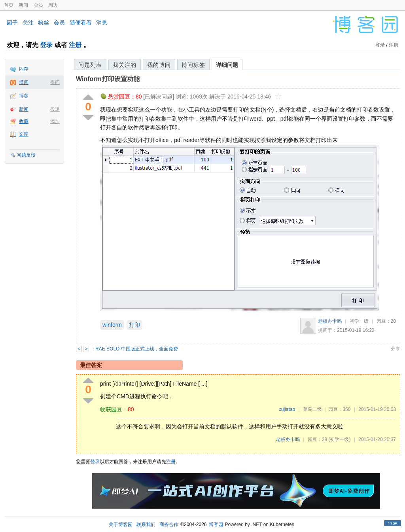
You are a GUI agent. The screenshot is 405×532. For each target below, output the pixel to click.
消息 (102, 23)
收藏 (24, 121)
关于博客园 (121, 524)
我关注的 (125, 65)
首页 (9, 5)
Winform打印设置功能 (108, 79)
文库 (24, 134)
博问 (24, 82)
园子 (12, 23)
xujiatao (287, 409)
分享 (396, 349)
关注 (28, 23)
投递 (55, 109)
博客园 (216, 524)
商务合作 (169, 524)
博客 (24, 96)
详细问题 (227, 65)
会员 (38, 5)
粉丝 (44, 23)
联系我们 (146, 524)
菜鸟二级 (312, 409)
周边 (53, 5)
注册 (75, 45)
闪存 (24, 69)
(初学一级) (339, 439)
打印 (134, 325)
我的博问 (159, 65)
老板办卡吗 (330, 321)
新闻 (23, 5)
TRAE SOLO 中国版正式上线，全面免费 (135, 349)
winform (112, 325)
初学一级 (359, 321)
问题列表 (90, 65)
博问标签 (193, 65)
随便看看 (81, 23)
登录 (46, 45)
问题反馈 (26, 155)
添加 (55, 121)
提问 (55, 82)
